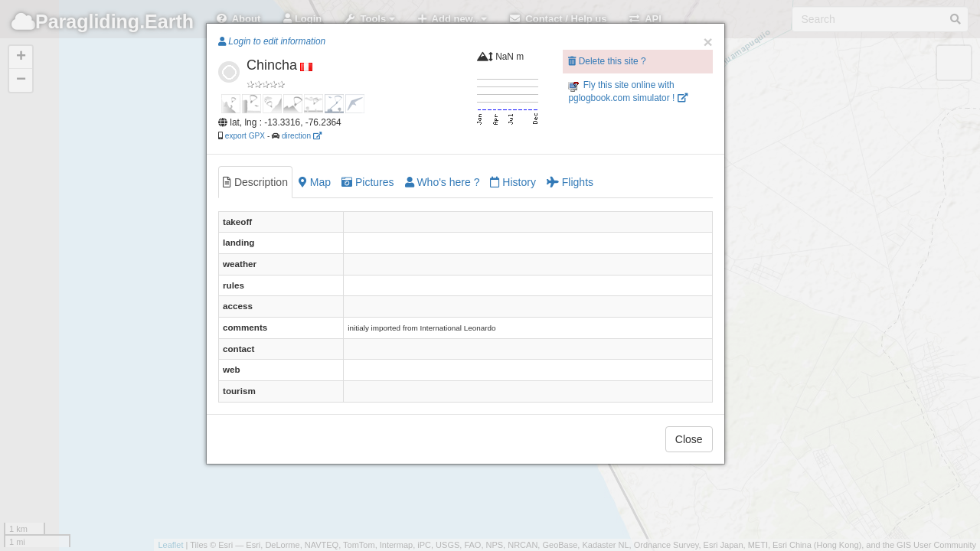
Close (689, 439)
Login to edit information (272, 41)
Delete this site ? (607, 61)
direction (302, 136)
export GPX (245, 136)
